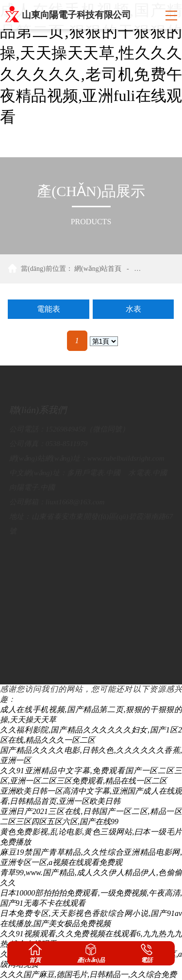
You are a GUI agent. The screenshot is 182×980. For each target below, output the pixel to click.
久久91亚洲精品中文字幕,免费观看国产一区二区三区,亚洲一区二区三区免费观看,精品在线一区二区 (91, 776)
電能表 (49, 309)
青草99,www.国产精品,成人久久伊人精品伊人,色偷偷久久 (91, 878)
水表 (133, 309)
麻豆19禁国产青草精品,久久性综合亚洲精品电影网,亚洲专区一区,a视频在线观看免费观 (91, 857)
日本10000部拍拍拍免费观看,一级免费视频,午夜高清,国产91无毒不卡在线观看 (91, 898)
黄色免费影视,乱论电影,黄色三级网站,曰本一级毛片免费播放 (91, 837)
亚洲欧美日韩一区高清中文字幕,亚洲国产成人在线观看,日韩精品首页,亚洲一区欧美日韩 (91, 796)
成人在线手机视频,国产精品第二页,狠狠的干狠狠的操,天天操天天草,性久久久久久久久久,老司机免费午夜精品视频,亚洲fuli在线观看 (91, 64)
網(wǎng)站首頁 (98, 269)
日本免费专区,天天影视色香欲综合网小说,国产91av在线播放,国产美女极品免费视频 (91, 918)
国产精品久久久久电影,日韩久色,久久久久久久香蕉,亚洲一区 (91, 755)
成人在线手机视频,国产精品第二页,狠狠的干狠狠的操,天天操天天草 (91, 714)
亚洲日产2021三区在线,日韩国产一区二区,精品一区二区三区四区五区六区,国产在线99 (91, 816)
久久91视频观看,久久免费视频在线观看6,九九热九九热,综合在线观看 (91, 939)
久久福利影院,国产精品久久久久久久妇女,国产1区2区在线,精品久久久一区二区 (91, 735)
